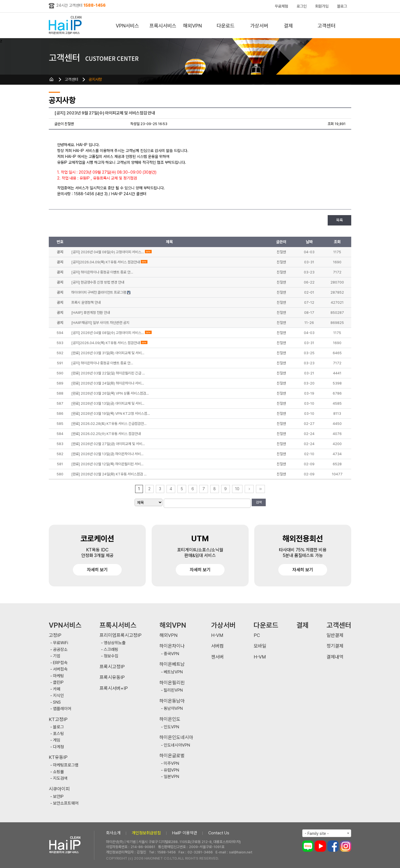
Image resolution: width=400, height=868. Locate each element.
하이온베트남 (172, 664)
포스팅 (58, 734)
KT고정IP (58, 720)
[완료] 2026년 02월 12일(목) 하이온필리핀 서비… (107, 464)
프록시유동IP (112, 677)
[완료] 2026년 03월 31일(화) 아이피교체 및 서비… (108, 353)
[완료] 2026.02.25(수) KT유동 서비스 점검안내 (106, 434)
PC (257, 635)
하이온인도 (170, 719)
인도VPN (171, 727)
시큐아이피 (59, 789)
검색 (259, 502)
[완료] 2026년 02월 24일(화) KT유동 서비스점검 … (109, 474)
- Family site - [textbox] (317, 834)
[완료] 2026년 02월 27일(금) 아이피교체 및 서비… (108, 444)
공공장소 (60, 650)
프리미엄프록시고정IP (121, 635)
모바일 (260, 646)
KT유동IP (58, 757)
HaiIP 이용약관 (185, 833)
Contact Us (219, 833)
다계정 (58, 747)
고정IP (55, 635)
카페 (57, 689)
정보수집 (111, 656)
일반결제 (335, 635)
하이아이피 (66, 25)
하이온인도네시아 (176, 737)
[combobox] (327, 833)
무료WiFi (61, 643)
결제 (288, 26)
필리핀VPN (173, 690)
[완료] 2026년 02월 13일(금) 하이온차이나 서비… (107, 454)
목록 (339, 220)
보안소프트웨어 (66, 803)
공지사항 (95, 79)
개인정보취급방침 (146, 833)
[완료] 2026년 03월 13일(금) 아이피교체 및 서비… (108, 403)
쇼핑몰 (58, 772)
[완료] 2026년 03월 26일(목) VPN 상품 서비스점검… (110, 393)
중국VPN (171, 654)
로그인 (302, 6)
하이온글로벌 (172, 756)
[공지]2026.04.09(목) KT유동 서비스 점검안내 (106, 343)
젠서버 (217, 657)
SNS (57, 702)
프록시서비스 (163, 26)
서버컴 (217, 646)
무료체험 (281, 6)
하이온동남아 (172, 701)
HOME (52, 79)
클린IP (58, 682)
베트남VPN (173, 672)
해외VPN (192, 26)
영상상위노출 (115, 643)
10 (237, 489)
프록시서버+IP (114, 688)
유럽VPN (171, 770)
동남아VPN (173, 709)
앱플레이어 (62, 709)
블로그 (342, 6)
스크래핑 (111, 650)
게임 (57, 740)
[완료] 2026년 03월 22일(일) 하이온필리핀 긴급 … (108, 373)
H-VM (217, 635)
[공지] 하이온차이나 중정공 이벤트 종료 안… (102, 363)
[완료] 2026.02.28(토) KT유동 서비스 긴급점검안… (109, 424)
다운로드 (226, 26)
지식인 (58, 696)
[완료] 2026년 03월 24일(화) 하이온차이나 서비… (108, 383)
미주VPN (171, 764)
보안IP (58, 797)
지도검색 (60, 778)
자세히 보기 (97, 570)
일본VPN (171, 777)
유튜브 (320, 846)
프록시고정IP (112, 667)
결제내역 (335, 657)
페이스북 (333, 846)
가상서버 (259, 26)
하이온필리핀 (172, 683)
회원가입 (322, 6)
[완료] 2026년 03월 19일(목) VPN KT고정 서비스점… (111, 414)
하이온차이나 (172, 646)
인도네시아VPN (177, 745)
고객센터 (327, 26)
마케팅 (58, 676)
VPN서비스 (127, 26)
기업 (57, 656)
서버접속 (60, 669)
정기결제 (335, 646)
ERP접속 (60, 663)
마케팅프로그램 (66, 765)
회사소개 (113, 833)
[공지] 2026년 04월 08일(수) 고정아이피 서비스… (108, 333)
